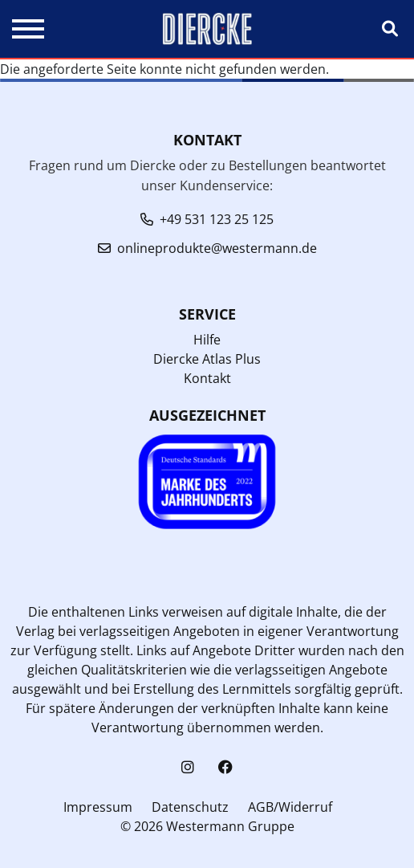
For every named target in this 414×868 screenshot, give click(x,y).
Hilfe (207, 340)
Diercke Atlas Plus (207, 359)
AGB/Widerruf (290, 807)
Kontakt (207, 378)
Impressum (98, 807)
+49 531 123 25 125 (217, 219)
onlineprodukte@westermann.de (217, 248)
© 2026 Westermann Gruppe (207, 826)
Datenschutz (190, 807)
